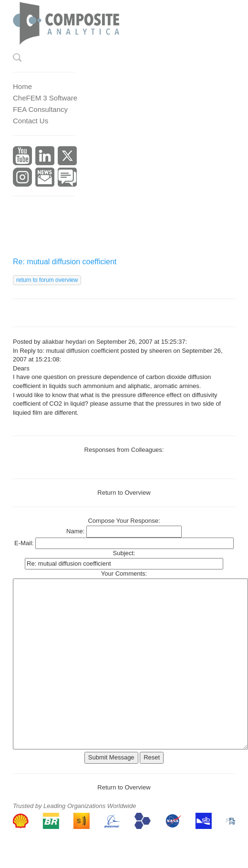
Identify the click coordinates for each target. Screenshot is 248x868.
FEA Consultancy (40, 109)
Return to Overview (124, 493)
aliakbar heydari (64, 342)
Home (22, 86)
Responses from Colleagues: (124, 450)
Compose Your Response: (124, 521)
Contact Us (31, 121)
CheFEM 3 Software (45, 98)
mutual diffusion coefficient (82, 351)
